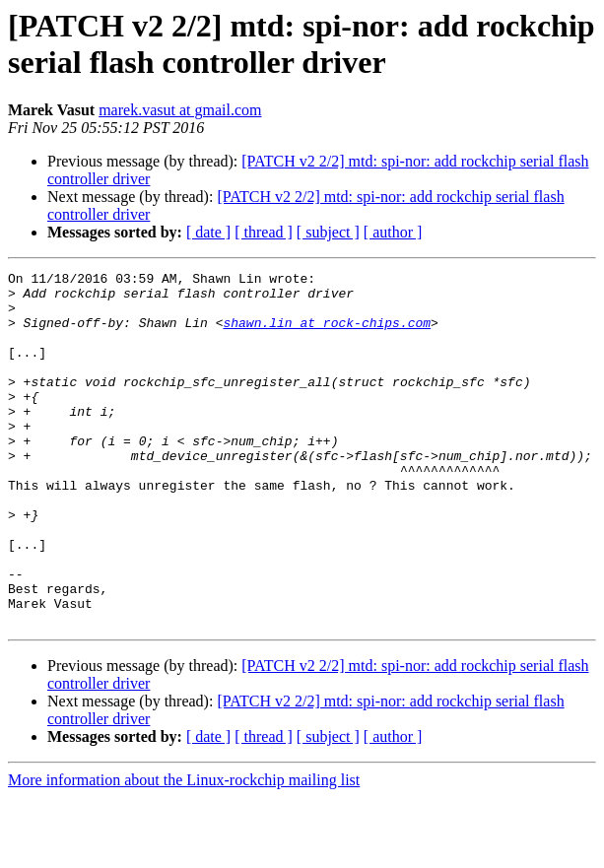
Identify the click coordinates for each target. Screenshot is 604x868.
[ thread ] (264, 232)
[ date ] (208, 232)
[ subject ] (328, 232)
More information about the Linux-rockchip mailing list (184, 851)
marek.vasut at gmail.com (180, 110)
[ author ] (393, 232)
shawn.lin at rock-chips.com (327, 334)
